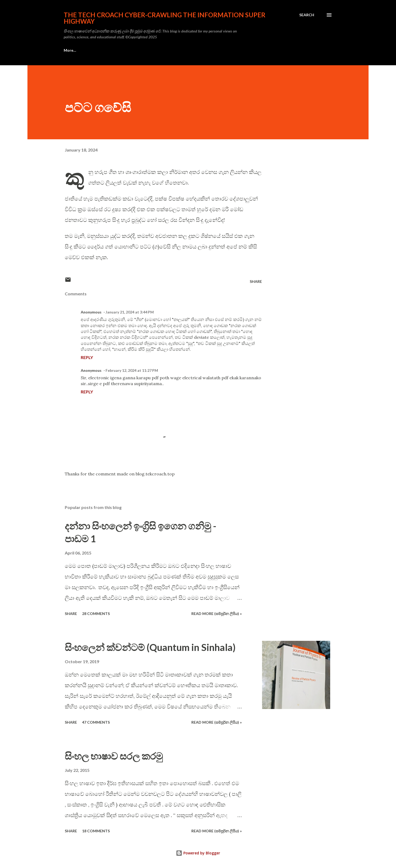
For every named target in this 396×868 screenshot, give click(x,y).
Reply (87, 357)
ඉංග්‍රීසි (68, 50)
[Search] (307, 15)
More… (288, 50)
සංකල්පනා (97, 50)
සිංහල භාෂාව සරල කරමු (114, 756)
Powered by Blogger (198, 853)
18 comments (96, 831)
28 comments (96, 614)
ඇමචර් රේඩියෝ (134, 50)
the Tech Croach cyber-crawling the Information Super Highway (165, 18)
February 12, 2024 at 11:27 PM (132, 370)
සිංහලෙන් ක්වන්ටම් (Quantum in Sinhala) (150, 647)
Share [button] (256, 281)
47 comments (96, 722)
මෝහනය (214, 50)
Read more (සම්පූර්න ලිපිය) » (217, 614)
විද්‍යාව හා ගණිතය (252, 50)
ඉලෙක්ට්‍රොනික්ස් (177, 50)
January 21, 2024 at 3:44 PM (130, 312)
